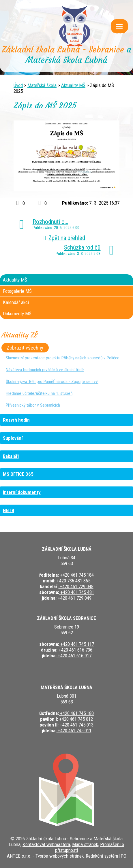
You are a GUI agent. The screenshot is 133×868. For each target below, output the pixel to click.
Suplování (13, 438)
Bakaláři (11, 456)
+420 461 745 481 (77, 592)
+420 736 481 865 (73, 581)
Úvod (18, 85)
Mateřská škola (42, 85)
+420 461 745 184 (76, 575)
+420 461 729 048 (76, 586)
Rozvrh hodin (16, 420)
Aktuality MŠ (73, 85)
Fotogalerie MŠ (17, 291)
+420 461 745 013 (76, 725)
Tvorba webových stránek (60, 856)
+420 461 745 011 (74, 731)
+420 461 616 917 (74, 656)
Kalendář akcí (16, 302)
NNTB (9, 510)
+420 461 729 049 (74, 598)
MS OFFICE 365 (18, 474)
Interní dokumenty (22, 492)
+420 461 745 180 (76, 713)
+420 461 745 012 (75, 719)
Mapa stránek (85, 844)
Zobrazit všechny (25, 348)
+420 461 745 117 (77, 644)
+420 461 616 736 (75, 650)
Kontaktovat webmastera (46, 844)
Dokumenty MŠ (17, 314)
